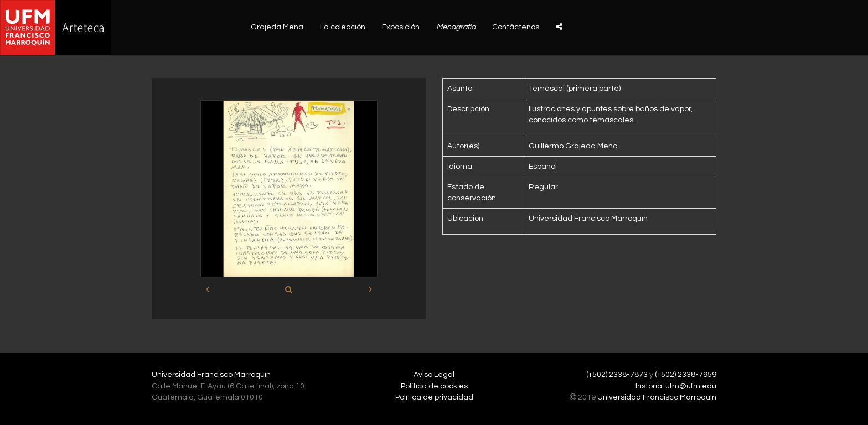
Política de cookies (434, 386)
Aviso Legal (434, 375)
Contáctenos (516, 27)
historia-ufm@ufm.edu (676, 386)
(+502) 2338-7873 (617, 375)
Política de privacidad (434, 397)
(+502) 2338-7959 (686, 375)
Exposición (401, 27)
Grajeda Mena (277, 27)
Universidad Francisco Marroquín (211, 375)
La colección (343, 27)
